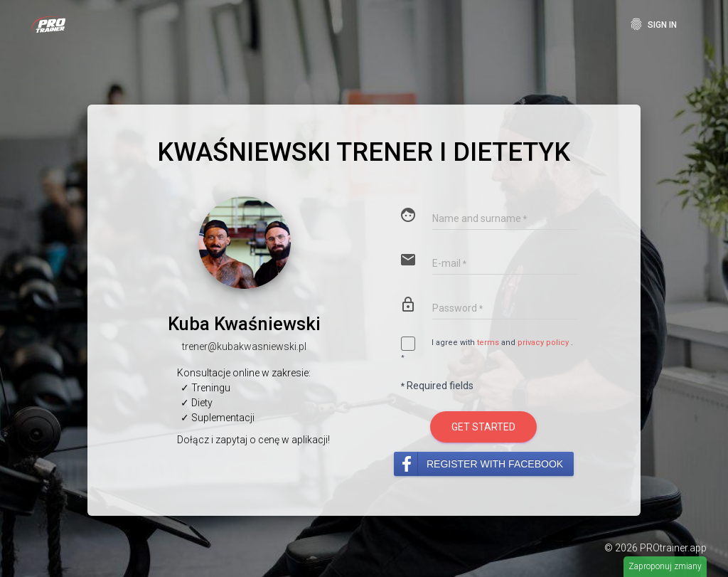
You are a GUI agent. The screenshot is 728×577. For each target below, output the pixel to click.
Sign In (653, 24)
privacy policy (543, 343)
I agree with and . (487, 350)
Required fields (437, 386)
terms (488, 343)
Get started (483, 427)
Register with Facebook (495, 464)
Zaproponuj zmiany (665, 566)
